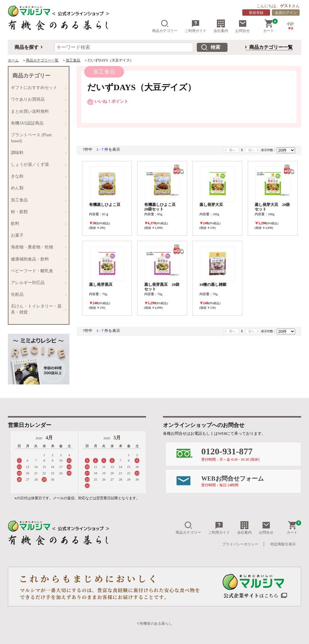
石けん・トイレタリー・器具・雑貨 (37, 309)
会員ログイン (286, 13)
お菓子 (37, 236)
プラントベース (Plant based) (37, 138)
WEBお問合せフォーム (251, 481)
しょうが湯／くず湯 (37, 164)
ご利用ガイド (196, 26)
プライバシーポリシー (240, 544)
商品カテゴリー (165, 26)
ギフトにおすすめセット (37, 88)
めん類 (37, 188)
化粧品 (37, 294)
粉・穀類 (37, 212)
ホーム (13, 60)
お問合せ (243, 26)
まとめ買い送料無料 (37, 111)
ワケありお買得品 (37, 100)
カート (270, 26)
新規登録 (256, 13)
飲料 (37, 224)
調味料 (37, 153)
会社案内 (221, 26)
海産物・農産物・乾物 (37, 247)
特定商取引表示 (283, 544)
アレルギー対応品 (37, 283)
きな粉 (37, 177)
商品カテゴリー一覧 (271, 47)
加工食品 (73, 60)
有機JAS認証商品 (37, 123)
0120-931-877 (251, 454)
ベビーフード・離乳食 (37, 271)
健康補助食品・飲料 (37, 259)
